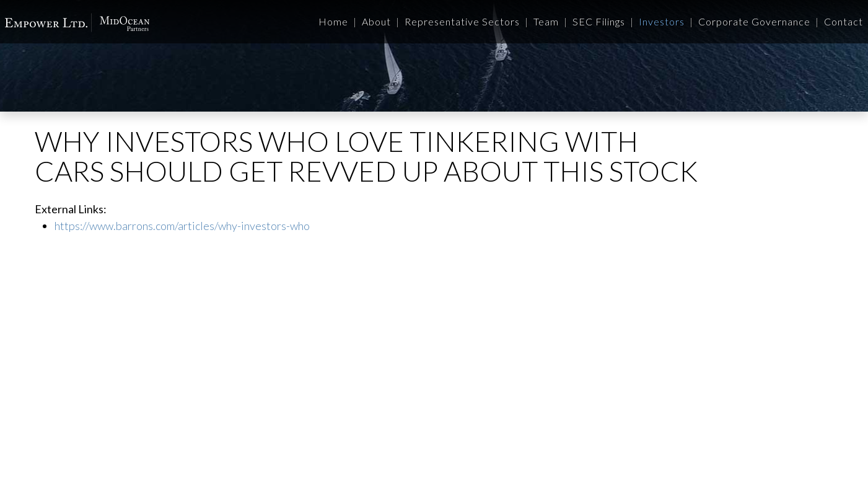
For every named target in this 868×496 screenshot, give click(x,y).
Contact (844, 21)
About (376, 21)
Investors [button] (662, 21)
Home (333, 21)
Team (546, 21)
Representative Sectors (462, 21)
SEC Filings (599, 21)
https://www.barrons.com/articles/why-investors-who (182, 226)
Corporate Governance (754, 21)
